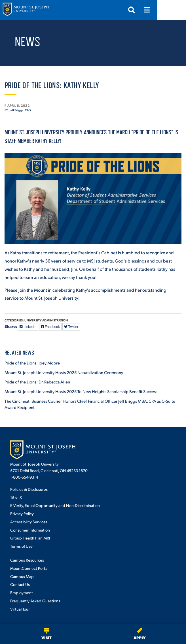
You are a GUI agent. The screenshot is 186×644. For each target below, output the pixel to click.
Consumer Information (30, 530)
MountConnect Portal (29, 568)
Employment (22, 592)
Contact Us (20, 584)
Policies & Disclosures (29, 489)
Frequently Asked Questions (35, 601)
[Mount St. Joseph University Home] (26, 10)
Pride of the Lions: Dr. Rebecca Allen (37, 382)
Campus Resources (27, 560)
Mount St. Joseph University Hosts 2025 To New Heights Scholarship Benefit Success (81, 391)
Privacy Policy (22, 513)
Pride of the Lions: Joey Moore (32, 363)
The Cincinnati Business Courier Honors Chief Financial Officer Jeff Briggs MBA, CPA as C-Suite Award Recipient (90, 404)
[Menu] (176, 10)
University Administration (46, 320)
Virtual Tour (20, 609)
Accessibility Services (29, 522)
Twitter (71, 327)
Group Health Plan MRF (31, 538)
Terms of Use (21, 546)
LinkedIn (28, 327)
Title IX (16, 497)
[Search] (160, 10)
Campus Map (22, 576)
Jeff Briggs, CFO (20, 110)
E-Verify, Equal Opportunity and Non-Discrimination (55, 505)
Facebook (50, 327)
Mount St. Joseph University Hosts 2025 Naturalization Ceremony (64, 372)
